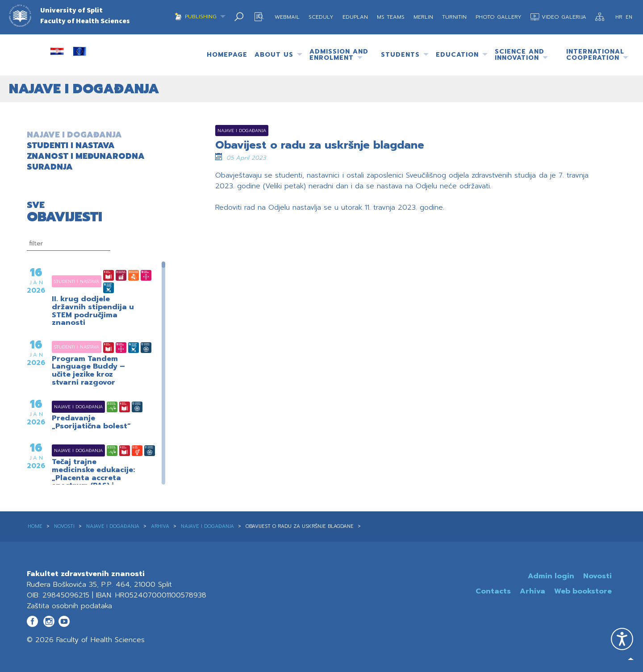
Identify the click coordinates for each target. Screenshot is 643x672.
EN (629, 17)
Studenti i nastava (65, 281)
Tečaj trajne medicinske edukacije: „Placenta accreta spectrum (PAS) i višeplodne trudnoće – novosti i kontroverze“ (95, 482)
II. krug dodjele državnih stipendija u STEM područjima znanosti (93, 311)
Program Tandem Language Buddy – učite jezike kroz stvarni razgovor (88, 371)
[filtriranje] (69, 244)
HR (620, 17)
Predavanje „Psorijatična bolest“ (91, 422)
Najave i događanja (67, 407)
